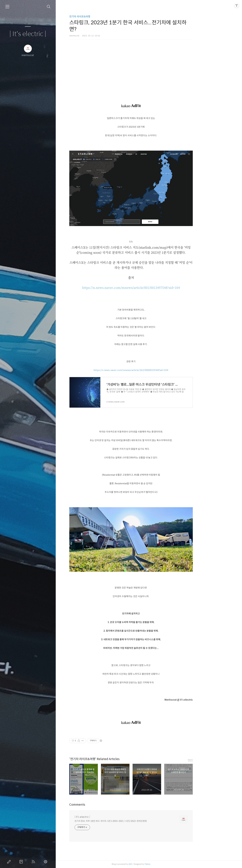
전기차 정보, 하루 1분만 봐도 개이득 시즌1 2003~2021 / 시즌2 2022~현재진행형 (128, 821)
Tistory (165, 864)
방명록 (22, 862)
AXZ (148, 864)
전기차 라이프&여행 (98, 17)
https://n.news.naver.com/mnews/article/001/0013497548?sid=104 (149, 288)
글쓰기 (10, 862)
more (208, 760)
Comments (95, 805)
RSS (34, 862)
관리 (46, 862)
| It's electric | (28, 34)
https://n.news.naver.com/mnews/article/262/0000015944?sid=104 (149, 370)
